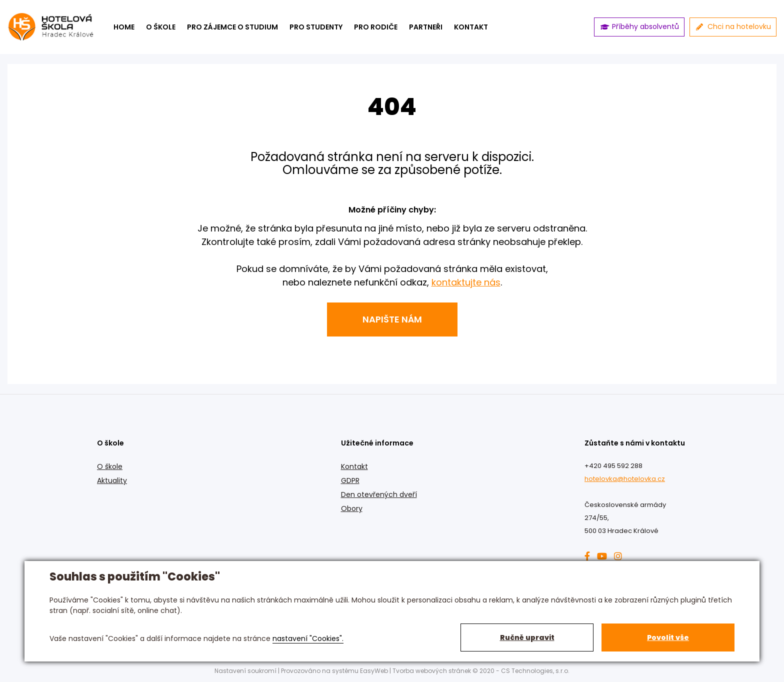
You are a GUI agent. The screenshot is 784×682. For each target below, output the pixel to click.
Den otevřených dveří (379, 494)
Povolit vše (668, 637)
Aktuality (112, 480)
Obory (352, 508)
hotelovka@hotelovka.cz (625, 479)
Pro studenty (316, 27)
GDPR (350, 480)
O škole (161, 27)
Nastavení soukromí (245, 671)
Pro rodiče (376, 27)
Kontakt (354, 466)
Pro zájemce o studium (232, 27)
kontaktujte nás (466, 282)
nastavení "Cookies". (308, 638)
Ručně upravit (527, 637)
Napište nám (392, 319)
